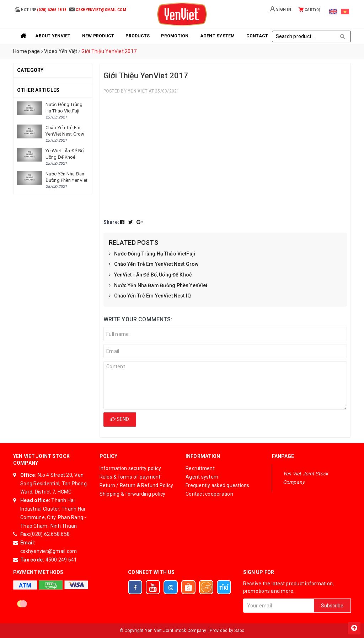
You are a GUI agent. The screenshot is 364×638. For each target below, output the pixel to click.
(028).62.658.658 (50, 534)
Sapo (239, 631)
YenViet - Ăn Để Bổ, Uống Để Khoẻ (150, 275)
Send (120, 419)
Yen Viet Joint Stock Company (306, 478)
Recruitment (200, 468)
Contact (257, 36)
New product (98, 36)
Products (138, 36)
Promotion (175, 36)
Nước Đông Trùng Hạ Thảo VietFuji (152, 254)
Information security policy (130, 468)
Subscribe (332, 606)
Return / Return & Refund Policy (136, 485)
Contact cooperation (209, 494)
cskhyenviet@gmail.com (49, 551)
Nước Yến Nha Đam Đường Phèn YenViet (158, 286)
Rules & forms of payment (130, 477)
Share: (111, 222)
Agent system (218, 36)
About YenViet (53, 36)
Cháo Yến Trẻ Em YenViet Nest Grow (154, 264)
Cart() (309, 10)
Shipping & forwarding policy (133, 494)
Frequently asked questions (218, 485)
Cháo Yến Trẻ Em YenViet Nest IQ (150, 296)
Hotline (41, 9)
